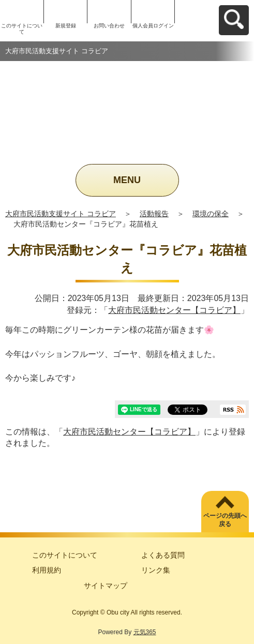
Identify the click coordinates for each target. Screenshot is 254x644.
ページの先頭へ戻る (225, 520)
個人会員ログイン (153, 26)
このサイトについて (22, 29)
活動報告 (154, 214)
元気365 (145, 632)
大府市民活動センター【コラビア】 (174, 310)
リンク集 (156, 570)
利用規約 (47, 570)
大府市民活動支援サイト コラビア (61, 214)
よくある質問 (163, 555)
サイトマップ (106, 586)
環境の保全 (211, 214)
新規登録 (66, 26)
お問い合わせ (109, 26)
